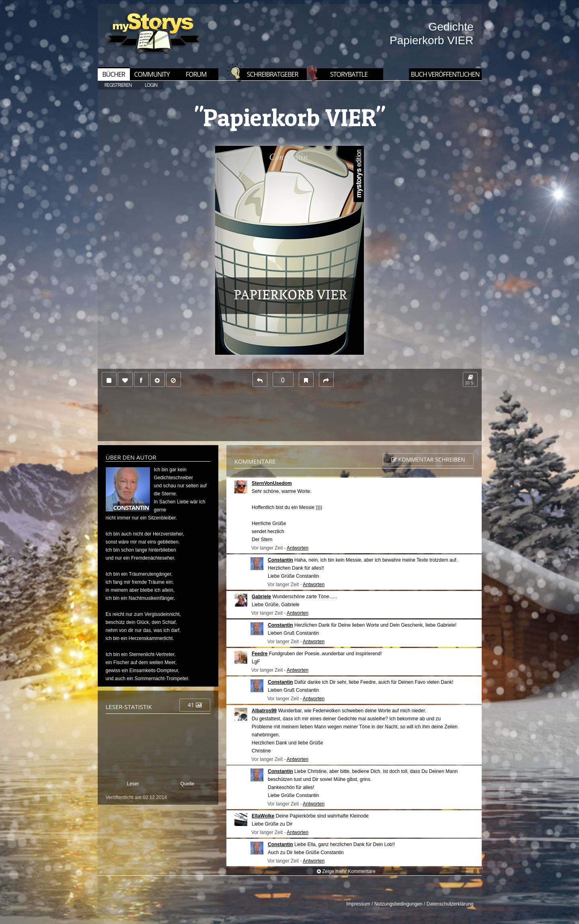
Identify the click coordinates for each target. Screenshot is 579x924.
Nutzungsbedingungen (398, 904)
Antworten (298, 548)
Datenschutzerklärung (450, 904)
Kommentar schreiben (428, 459)
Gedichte (451, 27)
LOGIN (151, 85)
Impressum (358, 904)
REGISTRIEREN (118, 85)
